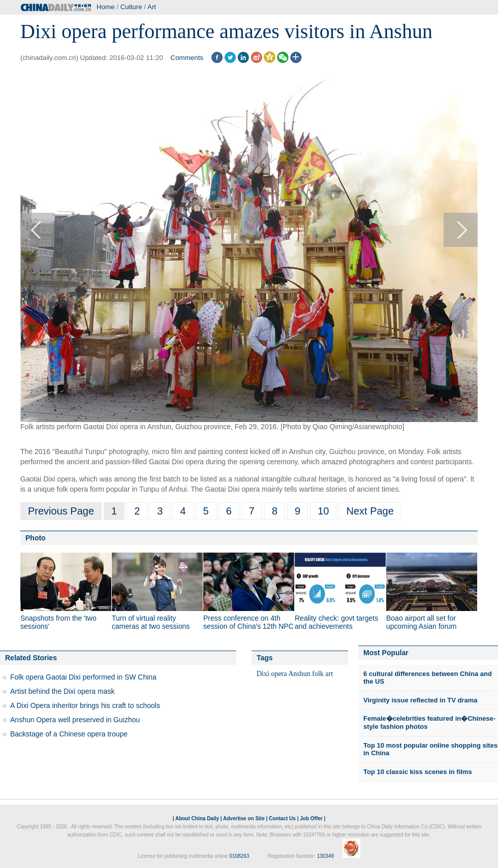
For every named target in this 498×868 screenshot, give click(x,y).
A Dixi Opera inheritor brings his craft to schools (85, 705)
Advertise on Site (244, 818)
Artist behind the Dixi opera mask (62, 691)
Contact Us (282, 818)
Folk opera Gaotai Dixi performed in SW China (83, 677)
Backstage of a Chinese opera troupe (69, 734)
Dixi (263, 674)
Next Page (370, 511)
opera (279, 674)
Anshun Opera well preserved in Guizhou (75, 720)
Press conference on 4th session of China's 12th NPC (248, 622)
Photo (36, 538)
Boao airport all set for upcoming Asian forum (422, 622)
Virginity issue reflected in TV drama (420, 700)
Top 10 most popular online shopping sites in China (430, 749)
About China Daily (197, 818)
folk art (322, 674)
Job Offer (311, 818)
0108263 (239, 856)
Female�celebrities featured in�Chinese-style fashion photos (429, 722)
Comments (187, 58)
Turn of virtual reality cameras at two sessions (151, 622)
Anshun (299, 674)
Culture (131, 7)
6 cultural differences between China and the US (428, 678)
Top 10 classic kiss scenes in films (418, 772)
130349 (325, 856)
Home (106, 7)
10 (323, 511)
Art (152, 7)
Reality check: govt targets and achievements (336, 622)
